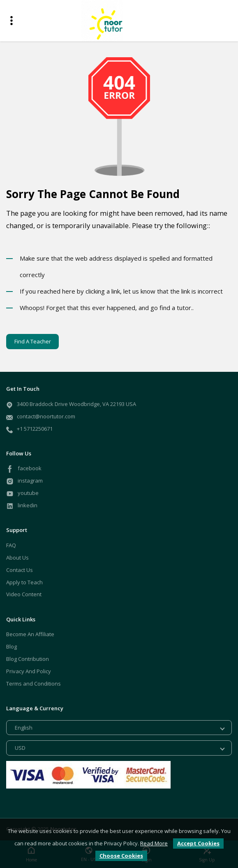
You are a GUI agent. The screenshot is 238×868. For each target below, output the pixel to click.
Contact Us (20, 570)
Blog (12, 646)
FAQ (11, 545)
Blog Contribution (28, 659)
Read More (154, 843)
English (24, 728)
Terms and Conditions (34, 684)
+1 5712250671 (35, 429)
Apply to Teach (24, 582)
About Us (17, 558)
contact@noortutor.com (46, 416)
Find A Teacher (33, 341)
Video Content (24, 594)
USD (20, 748)
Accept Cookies (198, 843)
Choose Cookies (121, 856)
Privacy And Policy (29, 671)
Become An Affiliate (30, 634)
